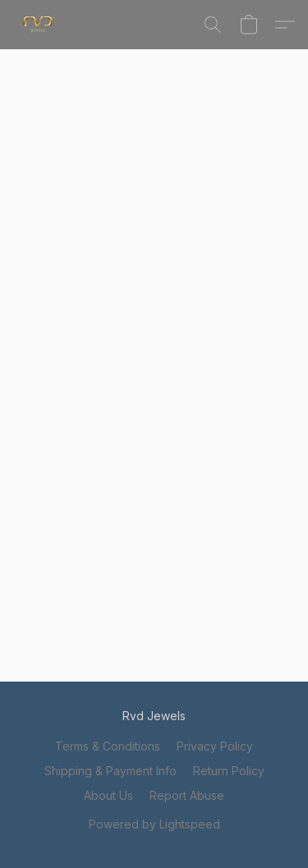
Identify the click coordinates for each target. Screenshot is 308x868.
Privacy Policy (215, 746)
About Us (108, 795)
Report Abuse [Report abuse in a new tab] (187, 795)
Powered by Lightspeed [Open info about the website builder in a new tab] (154, 824)
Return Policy (229, 771)
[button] (40, 25)
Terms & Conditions (108, 746)
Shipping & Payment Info (110, 771)
